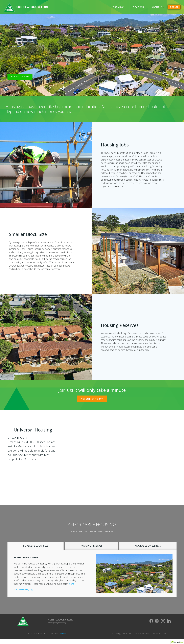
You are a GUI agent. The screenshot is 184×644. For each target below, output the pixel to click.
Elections (140, 7)
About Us (159, 7)
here (72, 587)
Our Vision (120, 7)
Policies (63, 638)
